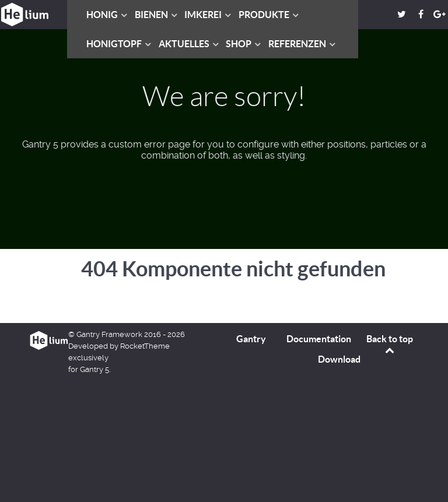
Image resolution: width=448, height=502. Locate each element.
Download (339, 359)
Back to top (390, 344)
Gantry (251, 339)
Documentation (319, 339)
